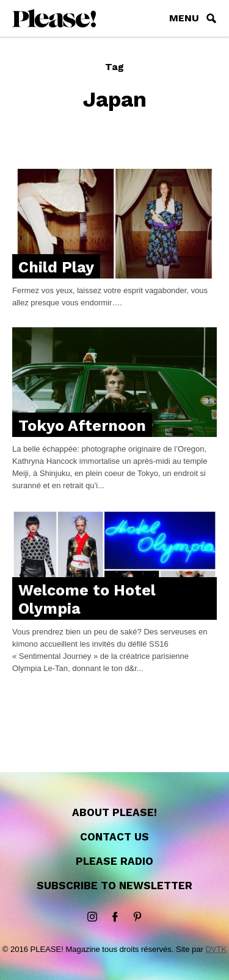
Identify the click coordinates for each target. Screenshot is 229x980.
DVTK (216, 949)
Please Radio (114, 861)
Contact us (114, 837)
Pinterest (137, 917)
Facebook (115, 917)
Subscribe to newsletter (114, 886)
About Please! (114, 812)
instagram (92, 917)
